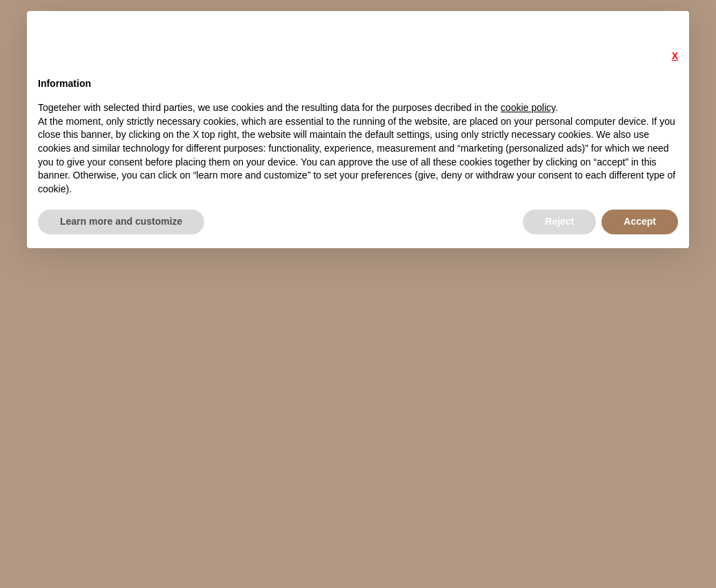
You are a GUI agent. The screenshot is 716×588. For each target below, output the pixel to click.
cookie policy (528, 108)
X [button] (675, 56)
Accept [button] (640, 221)
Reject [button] (559, 221)
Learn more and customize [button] (121, 221)
